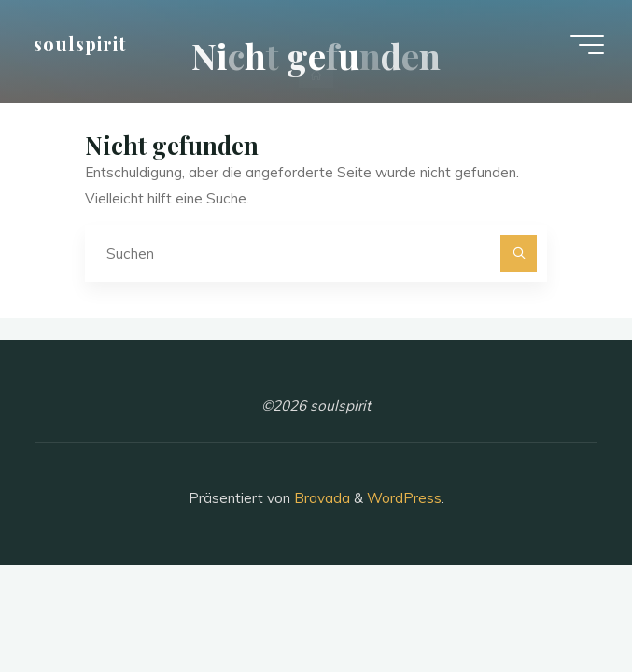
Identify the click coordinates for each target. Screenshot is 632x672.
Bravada (320, 498)
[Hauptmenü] (587, 45)
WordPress (404, 498)
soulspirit (80, 44)
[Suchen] (519, 254)
